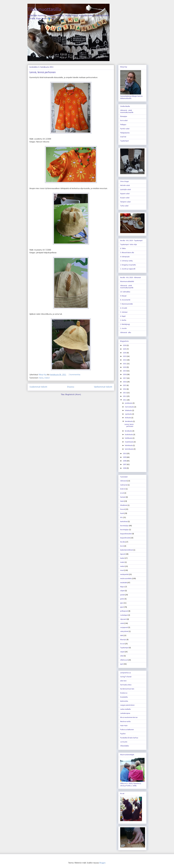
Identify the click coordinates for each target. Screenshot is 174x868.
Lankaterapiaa (125, 713)
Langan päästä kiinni (127, 705)
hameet (123, 497)
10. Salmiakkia (125, 292)
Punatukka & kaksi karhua (129, 738)
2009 (125, 457)
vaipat (122, 652)
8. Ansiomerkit (125, 300)
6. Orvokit (124, 308)
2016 (125, 382)
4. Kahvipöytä (125, 257)
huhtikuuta (129, 438)
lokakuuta (129, 411)
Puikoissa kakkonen (127, 730)
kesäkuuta (129, 431)
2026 (125, 345)
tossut (122, 644)
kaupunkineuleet (126, 534)
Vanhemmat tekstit (103, 387)
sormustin (124, 742)
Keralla (123, 542)
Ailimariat (124, 481)
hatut (41, 378)
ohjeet (122, 591)
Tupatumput (124, 141)
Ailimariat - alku (126, 333)
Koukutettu (124, 697)
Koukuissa (124, 693)
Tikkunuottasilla (44, 10)
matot (122, 562)
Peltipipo (123, 125)
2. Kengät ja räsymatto (128, 265)
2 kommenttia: (75, 375)
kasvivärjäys (124, 526)
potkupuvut (124, 611)
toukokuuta (129, 435)
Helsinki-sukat (125, 186)
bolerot (123, 489)
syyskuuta (129, 414)
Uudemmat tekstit (38, 387)
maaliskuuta (129, 442)
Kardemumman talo (127, 689)
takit (122, 636)
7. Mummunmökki (126, 304)
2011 (125, 400)
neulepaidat (124, 575)
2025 (125, 349)
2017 (125, 378)
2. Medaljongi (125, 324)
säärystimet (124, 631)
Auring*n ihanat (126, 677)
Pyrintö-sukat (125, 129)
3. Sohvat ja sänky (126, 261)
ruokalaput (124, 615)
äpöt (122, 664)
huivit (122, 513)
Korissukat (124, 121)
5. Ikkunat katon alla (127, 253)
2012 (125, 396)
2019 (125, 371)
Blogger (102, 863)
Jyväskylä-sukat (125, 190)
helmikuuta (129, 446)
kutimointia (124, 701)
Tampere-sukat (125, 202)
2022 (125, 360)
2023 (125, 356)
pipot (122, 607)
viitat (122, 656)
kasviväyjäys (124, 530)
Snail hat (123, 137)
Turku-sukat (124, 206)
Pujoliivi (123, 734)
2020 (125, 367)
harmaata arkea (126, 685)
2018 (125, 375)
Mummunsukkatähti (127, 282)
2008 (125, 461)
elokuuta (128, 418)
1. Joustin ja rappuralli (128, 269)
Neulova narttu (125, 722)
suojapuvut (124, 628)
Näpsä (122, 587)
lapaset (123, 554)
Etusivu (71, 387)
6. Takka (123, 249)
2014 (125, 389)
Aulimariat (124, 485)
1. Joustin (123, 328)
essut (122, 493)
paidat (122, 595)
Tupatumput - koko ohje (129, 245)
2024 (125, 353)
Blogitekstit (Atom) (73, 395)
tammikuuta (129, 449)
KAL (121, 518)
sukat (122, 623)
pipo (122, 603)
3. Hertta (123, 320)
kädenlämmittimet (127, 550)
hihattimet (124, 505)
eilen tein (123, 681)
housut (123, 509)
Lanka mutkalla (125, 709)
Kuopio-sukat (125, 198)
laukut (122, 558)
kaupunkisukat (125, 538)
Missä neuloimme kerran (129, 717)
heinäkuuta (129, 421)
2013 (125, 393)
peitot (122, 599)
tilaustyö (123, 640)
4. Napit (123, 316)
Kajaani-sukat (125, 194)
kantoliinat (124, 522)
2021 (125, 364)
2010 (125, 454)
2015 (125, 385)
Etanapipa (124, 116)
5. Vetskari (124, 312)
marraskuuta (130, 407)
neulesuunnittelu (126, 579)
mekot (47, 378)
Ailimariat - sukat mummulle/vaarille (127, 111)
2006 (125, 468)
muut (122, 570)
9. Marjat (123, 296)
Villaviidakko (125, 746)
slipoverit (123, 619)
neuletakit (124, 583)
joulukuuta (129, 403)
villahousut (124, 660)
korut (122, 546)
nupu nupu (124, 726)
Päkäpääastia (125, 133)
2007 (125, 465)
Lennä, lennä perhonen (43, 72)
